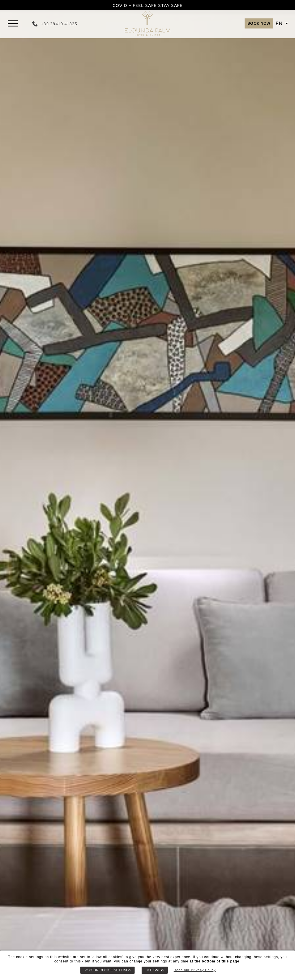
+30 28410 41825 (59, 25)
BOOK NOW (252, 25)
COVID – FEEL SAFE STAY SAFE (147, 5)
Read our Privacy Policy (194, 970)
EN (280, 25)
